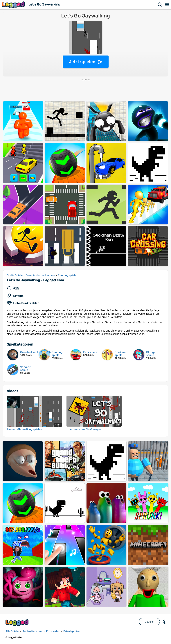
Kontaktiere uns (32, 631)
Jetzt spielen (82, 62)
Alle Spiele (12, 631)
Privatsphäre (71, 631)
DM (165, 622)
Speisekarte (167, 5)
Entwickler (53, 631)
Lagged (14, 5)
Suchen (160, 5)
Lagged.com (17, 623)
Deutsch (149, 622)
